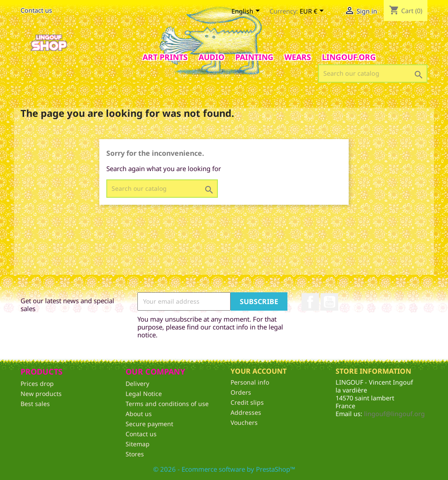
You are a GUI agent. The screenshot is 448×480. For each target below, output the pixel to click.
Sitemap (138, 444)
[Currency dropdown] (313, 12)
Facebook (310, 302)
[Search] (373, 74)
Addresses (246, 412)
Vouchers (244, 422)
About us (139, 414)
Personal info (250, 382)
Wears (298, 57)
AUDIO (212, 57)
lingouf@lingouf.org (394, 414)
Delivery (137, 384)
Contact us (36, 10)
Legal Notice (144, 394)
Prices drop (37, 384)
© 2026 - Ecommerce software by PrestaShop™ (224, 469)
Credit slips (247, 402)
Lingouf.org (349, 57)
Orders (241, 392)
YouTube (329, 302)
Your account (259, 371)
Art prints (165, 57)
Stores (135, 454)
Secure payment (149, 424)
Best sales (35, 404)
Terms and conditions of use (167, 404)
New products (41, 394)
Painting (254, 57)
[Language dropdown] (247, 12)
